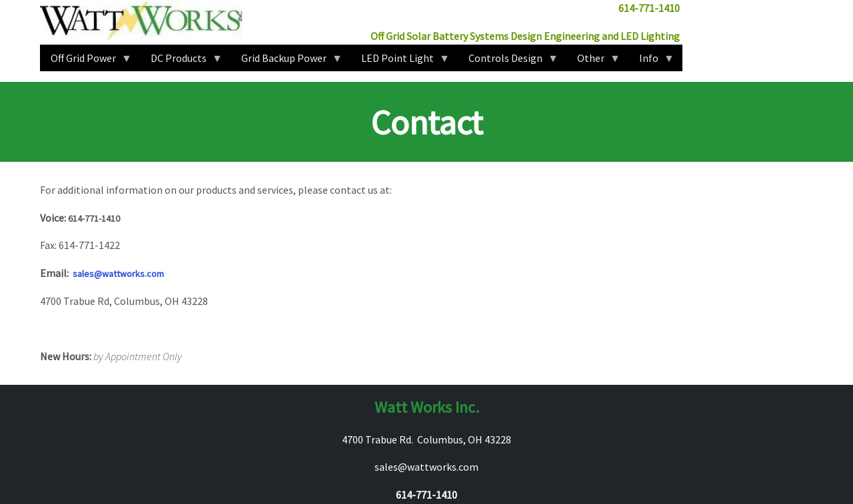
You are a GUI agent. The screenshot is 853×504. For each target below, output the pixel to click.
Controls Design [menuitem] (508, 61)
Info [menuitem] (651, 61)
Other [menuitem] (593, 61)
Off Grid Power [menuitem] (86, 61)
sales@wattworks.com (118, 274)
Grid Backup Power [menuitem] (287, 61)
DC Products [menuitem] (181, 61)
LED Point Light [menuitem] (400, 61)
